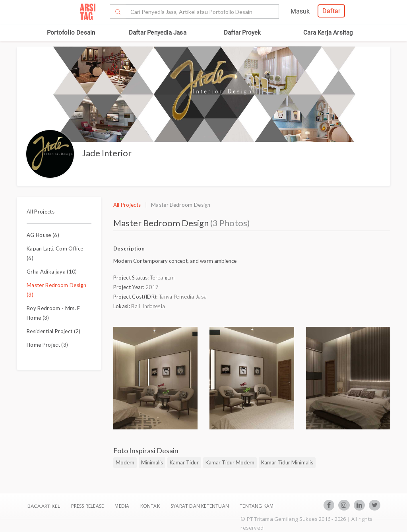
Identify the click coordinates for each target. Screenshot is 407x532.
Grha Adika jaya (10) (52, 272)
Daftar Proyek (242, 33)
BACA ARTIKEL (44, 506)
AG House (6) (43, 235)
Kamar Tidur (184, 462)
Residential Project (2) (54, 331)
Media (122, 506)
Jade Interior (107, 153)
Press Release (87, 506)
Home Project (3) (47, 345)
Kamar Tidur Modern (230, 462)
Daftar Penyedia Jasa (158, 33)
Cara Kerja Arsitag (328, 33)
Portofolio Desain (71, 33)
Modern (125, 462)
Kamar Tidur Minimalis (287, 462)
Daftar (331, 11)
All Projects (41, 212)
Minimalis (152, 462)
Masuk (300, 11)
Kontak (151, 506)
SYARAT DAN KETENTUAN (200, 506)
